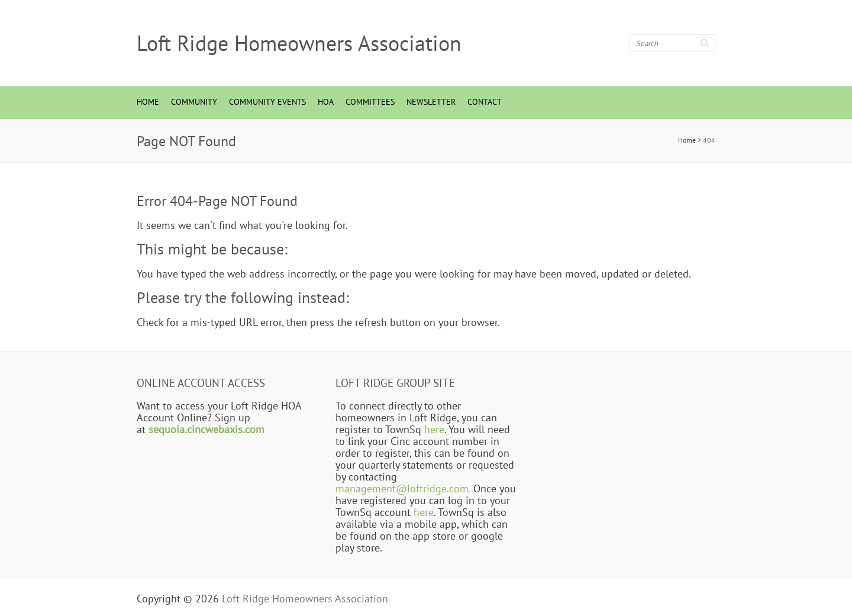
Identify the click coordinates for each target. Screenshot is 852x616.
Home (148, 102)
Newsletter (431, 102)
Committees (370, 102)
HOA (326, 102)
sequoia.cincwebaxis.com (206, 429)
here (434, 429)
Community (194, 102)
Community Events (267, 102)
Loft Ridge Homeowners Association (299, 43)
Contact (485, 102)
